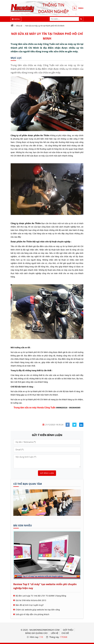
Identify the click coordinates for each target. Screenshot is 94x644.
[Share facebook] (68, 425)
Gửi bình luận (47, 473)
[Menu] (16, 19)
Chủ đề (65, 633)
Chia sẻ (19, 26)
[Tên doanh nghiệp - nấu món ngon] (47, 515)
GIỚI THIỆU (68, 630)
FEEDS (81, 8)
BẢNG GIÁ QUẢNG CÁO (36, 633)
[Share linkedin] (81, 425)
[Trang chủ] (12, 25)
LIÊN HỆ (55, 633)
